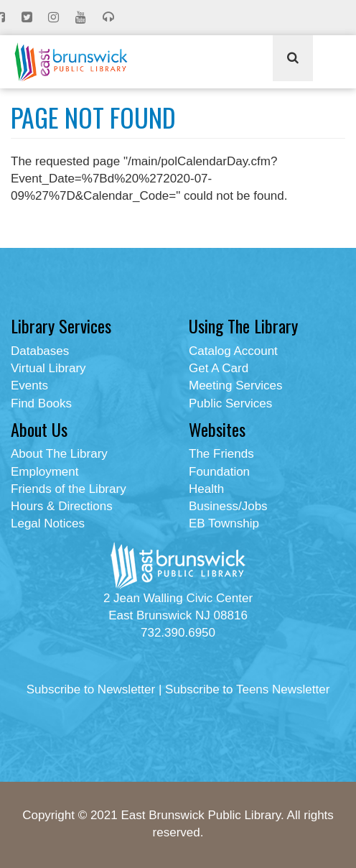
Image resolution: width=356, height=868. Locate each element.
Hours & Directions (62, 506)
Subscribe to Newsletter (91, 689)
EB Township (224, 523)
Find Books (41, 403)
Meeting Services (235, 385)
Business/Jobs (228, 506)
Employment (44, 472)
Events (29, 385)
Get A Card (219, 368)
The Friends (221, 454)
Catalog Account (233, 351)
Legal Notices (48, 523)
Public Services (230, 403)
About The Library (59, 454)
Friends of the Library (69, 489)
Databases (40, 351)
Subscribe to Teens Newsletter (247, 689)
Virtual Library (48, 368)
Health (206, 489)
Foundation (219, 472)
